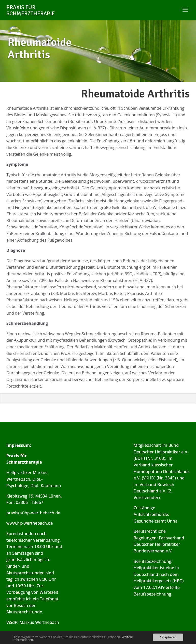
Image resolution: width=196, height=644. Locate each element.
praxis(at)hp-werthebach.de (33, 513)
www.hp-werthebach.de (30, 523)
